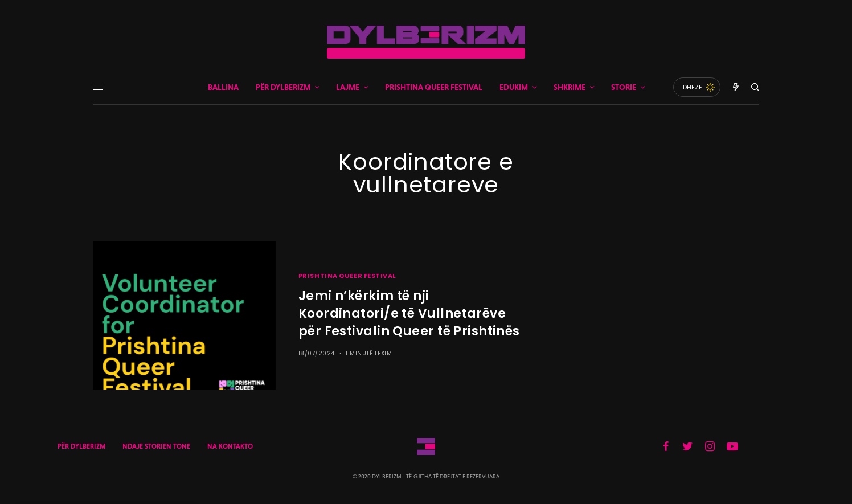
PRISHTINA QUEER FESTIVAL (347, 276)
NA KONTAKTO (230, 446)
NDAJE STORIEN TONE (156, 446)
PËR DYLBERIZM (81, 446)
